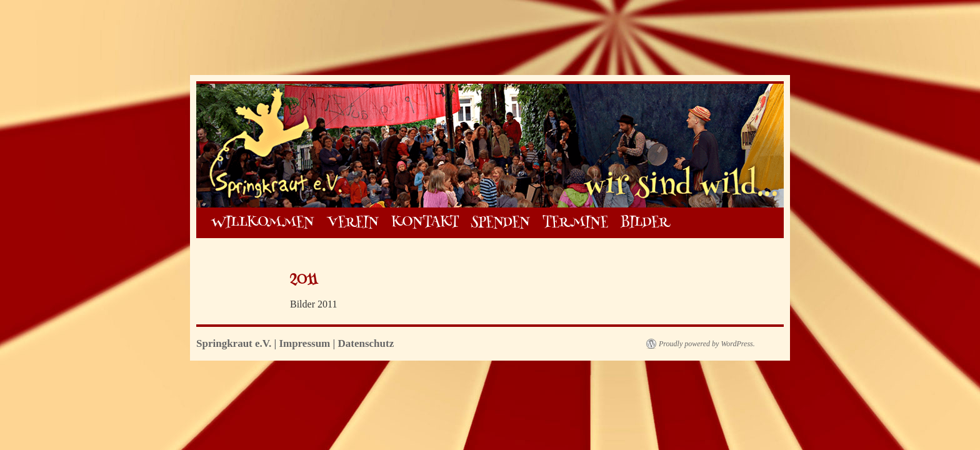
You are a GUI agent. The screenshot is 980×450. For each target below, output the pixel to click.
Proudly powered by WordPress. (707, 344)
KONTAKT (425, 223)
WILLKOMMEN (263, 223)
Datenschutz (366, 343)
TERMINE (575, 223)
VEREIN (353, 223)
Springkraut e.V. (235, 343)
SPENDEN (501, 223)
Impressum (304, 343)
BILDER (645, 223)
